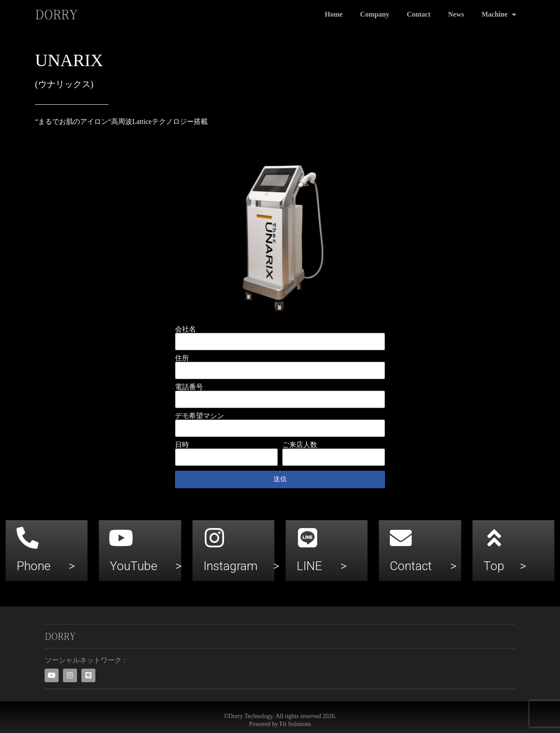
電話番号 (189, 387)
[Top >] (494, 538)
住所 (182, 358)
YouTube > (146, 566)
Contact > (423, 566)
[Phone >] (28, 538)
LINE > (322, 566)
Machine (499, 14)
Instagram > (241, 566)
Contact (419, 14)
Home (334, 14)
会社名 (185, 329)
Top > (505, 566)
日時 (182, 445)
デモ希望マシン (199, 416)
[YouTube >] (121, 538)
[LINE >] (308, 538)
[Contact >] (401, 538)
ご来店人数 (300, 445)
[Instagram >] (214, 538)
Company (375, 14)
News (456, 14)
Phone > (46, 566)
